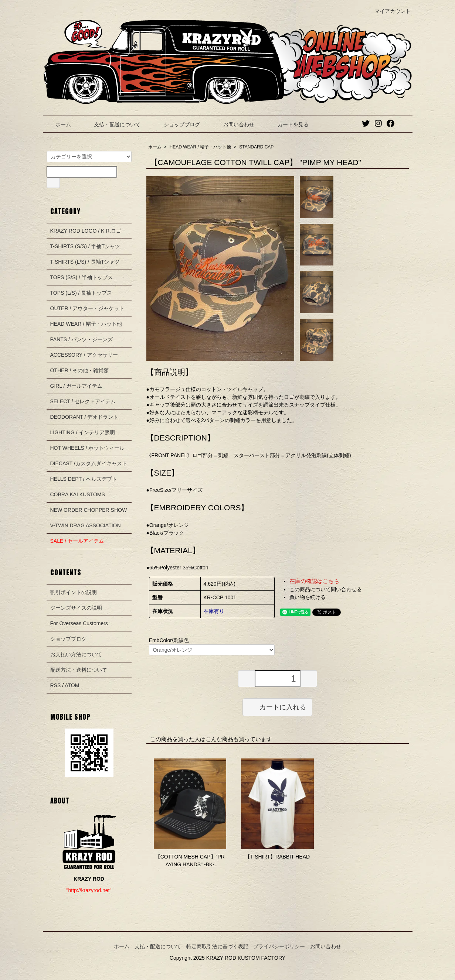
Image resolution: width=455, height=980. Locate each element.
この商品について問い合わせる (326, 589)
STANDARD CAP (256, 147)
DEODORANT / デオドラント (84, 417)
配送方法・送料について (79, 670)
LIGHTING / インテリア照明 (83, 432)
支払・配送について (112, 124)
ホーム (58, 124)
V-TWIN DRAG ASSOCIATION (86, 525)
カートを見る (288, 124)
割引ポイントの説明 (74, 592)
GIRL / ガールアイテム (77, 386)
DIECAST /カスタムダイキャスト (89, 463)
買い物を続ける (308, 597)
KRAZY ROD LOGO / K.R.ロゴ (86, 231)
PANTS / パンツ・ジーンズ (82, 339)
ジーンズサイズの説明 (76, 608)
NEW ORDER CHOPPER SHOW (89, 510)
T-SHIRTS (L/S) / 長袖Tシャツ (85, 262)
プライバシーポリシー (279, 946)
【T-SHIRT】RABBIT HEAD (277, 857)
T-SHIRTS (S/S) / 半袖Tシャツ (85, 246)
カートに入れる (277, 707)
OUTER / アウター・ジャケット (87, 308)
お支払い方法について (76, 654)
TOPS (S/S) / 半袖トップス (82, 277)
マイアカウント (389, 11)
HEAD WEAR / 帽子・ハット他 (201, 147)
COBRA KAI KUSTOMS (78, 494)
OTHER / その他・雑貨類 (80, 370)
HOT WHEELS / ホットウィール (88, 448)
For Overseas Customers (79, 623)
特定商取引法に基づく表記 (217, 946)
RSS (56, 685)
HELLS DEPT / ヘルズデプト (84, 479)
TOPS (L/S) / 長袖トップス (81, 293)
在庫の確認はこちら (314, 581)
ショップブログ (176, 124)
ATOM (72, 685)
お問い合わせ (233, 124)
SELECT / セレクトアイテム (83, 401)
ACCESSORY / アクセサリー (84, 355)
